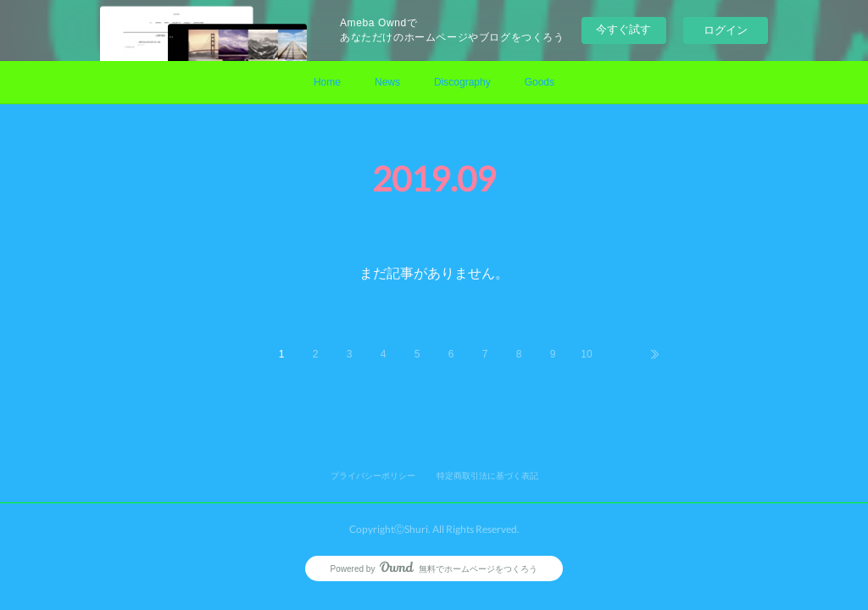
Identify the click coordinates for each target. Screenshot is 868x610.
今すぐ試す (623, 29)
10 (586, 354)
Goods (540, 82)
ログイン (726, 30)
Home (327, 82)
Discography (462, 82)
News (387, 82)
